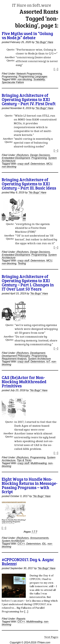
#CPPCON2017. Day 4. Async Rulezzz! (28, 562)
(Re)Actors (23, 155)
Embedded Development (16, 158)
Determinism (38, 164)
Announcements (39, 538)
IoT (48, 362)
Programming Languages (33, 77)
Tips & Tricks (24, 460)
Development (38, 353)
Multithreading (39, 463)
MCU (49, 164)
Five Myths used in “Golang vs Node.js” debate (27, 35)
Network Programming (29, 74)
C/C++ (21, 544)
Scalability (39, 79)
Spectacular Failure (13, 82)
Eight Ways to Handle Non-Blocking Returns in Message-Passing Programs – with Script (30, 485)
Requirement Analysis (14, 359)
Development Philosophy (16, 356)
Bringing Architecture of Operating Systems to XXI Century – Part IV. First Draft (29, 99)
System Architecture (39, 359)
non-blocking (25, 79)
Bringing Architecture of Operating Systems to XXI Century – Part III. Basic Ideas (29, 184)
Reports (21, 619)
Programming (9, 77)
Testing (22, 263)
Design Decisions (40, 155)
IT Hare (32, 5)
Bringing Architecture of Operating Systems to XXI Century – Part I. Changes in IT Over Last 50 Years (28, 283)
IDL (44, 544)
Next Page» (51, 637)
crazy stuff (23, 164)
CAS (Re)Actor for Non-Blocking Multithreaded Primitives (24, 382)
